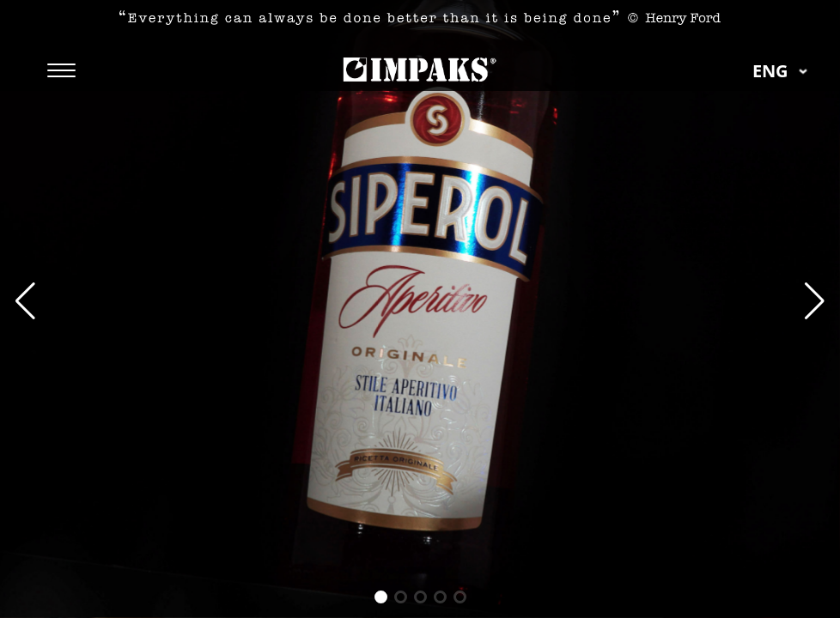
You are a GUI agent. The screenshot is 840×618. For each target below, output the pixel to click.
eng (783, 71)
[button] (815, 301)
